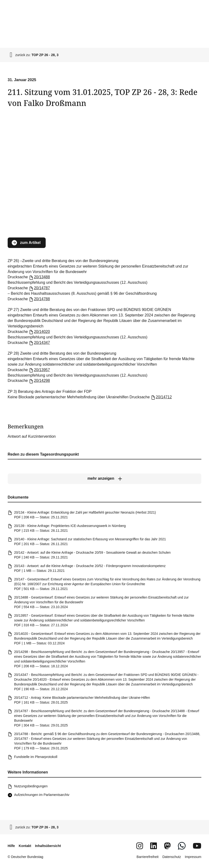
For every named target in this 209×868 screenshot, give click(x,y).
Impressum (193, 857)
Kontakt (25, 846)
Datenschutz (172, 857)
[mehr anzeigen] (104, 479)
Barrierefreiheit (148, 857)
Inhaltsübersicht (48, 846)
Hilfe (11, 846)
